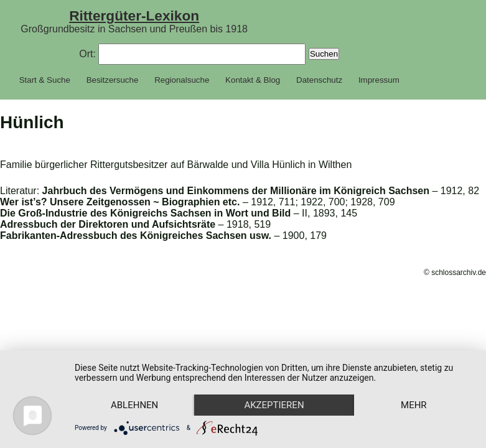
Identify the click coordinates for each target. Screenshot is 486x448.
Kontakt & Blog (253, 80)
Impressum (379, 80)
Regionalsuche (182, 80)
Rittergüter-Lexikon (134, 16)
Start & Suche (45, 80)
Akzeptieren (274, 405)
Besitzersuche (113, 80)
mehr (414, 405)
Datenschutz (319, 80)
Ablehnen (134, 405)
